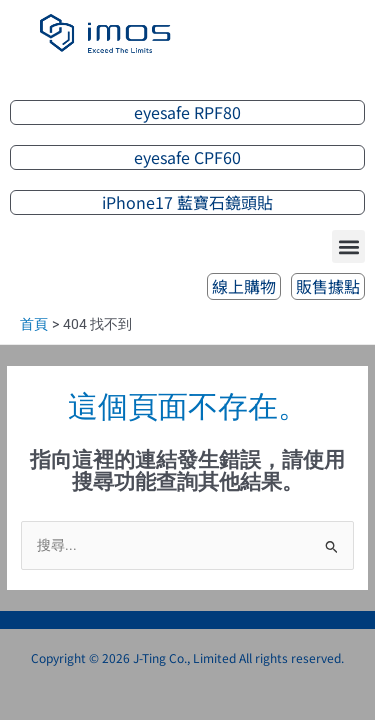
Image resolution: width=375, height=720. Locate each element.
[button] (348, 246)
